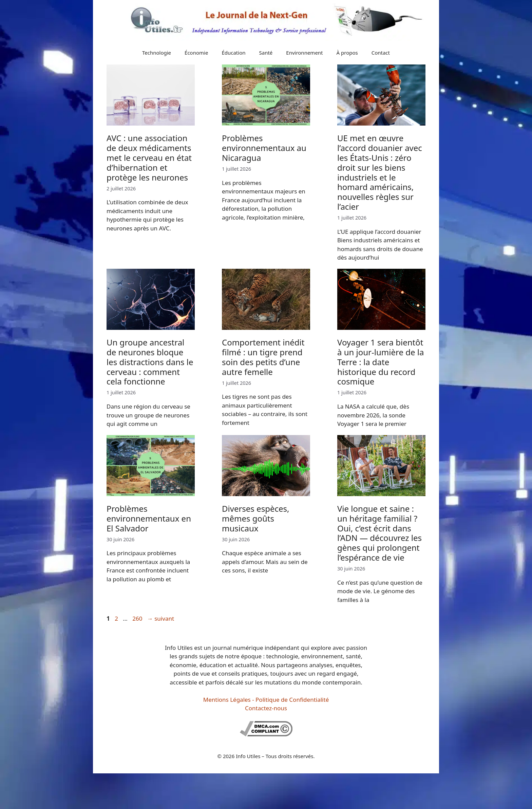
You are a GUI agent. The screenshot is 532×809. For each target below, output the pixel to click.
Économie (196, 53)
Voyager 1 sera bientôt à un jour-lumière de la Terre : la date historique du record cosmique (381, 362)
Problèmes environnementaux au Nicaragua (264, 148)
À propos (347, 53)
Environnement (304, 53)
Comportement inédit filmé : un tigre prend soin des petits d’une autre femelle (263, 357)
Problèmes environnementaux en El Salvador (149, 518)
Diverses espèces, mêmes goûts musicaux (255, 518)
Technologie (157, 53)
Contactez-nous (266, 708)
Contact (381, 53)
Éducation (233, 53)
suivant (161, 618)
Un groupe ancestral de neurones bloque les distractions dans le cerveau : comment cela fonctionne (150, 362)
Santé (266, 53)
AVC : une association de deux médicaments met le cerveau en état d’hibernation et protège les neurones (149, 157)
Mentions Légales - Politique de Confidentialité (266, 700)
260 (138, 618)
